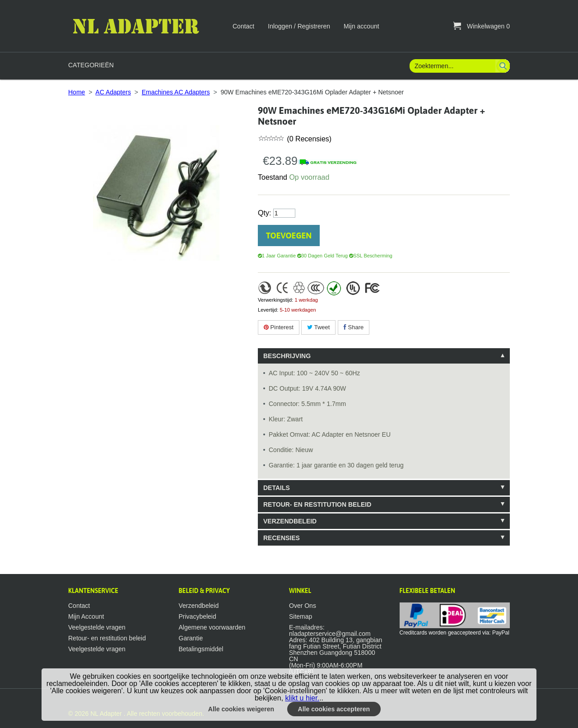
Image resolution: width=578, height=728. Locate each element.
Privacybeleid (198, 616)
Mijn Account (86, 616)
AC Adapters (113, 92)
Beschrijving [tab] (287, 356)
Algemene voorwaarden (212, 627)
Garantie (191, 638)
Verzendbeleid (199, 606)
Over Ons (303, 606)
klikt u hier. (303, 698)
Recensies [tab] (282, 538)
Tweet (318, 327)
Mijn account (361, 26)
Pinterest (279, 327)
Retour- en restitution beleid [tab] (317, 504)
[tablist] (384, 447)
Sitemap (301, 616)
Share (354, 327)
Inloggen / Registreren (299, 26)
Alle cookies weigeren (241, 709)
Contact (243, 26)
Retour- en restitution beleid (107, 638)
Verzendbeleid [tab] (290, 521)
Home (77, 92)
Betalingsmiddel (201, 649)
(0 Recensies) (308, 139)
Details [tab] (277, 488)
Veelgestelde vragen (97, 627)
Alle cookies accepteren (334, 709)
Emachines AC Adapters (176, 92)
